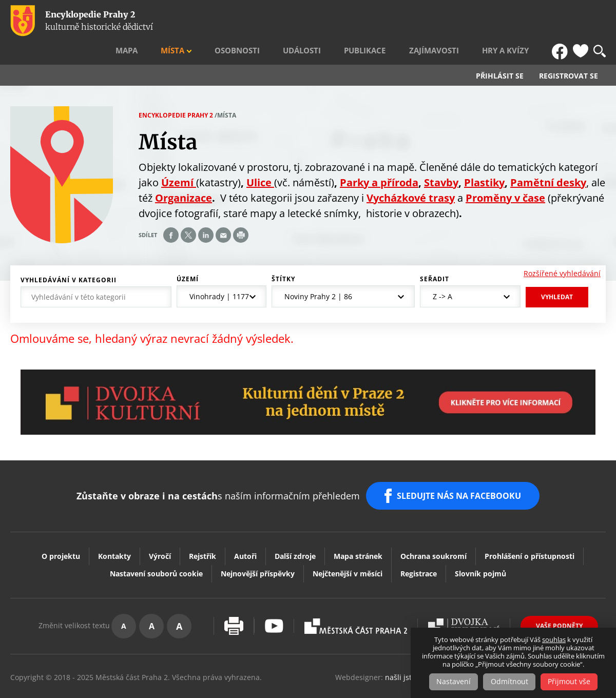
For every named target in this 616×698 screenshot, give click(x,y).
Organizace (184, 176)
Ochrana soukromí (434, 528)
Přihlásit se (500, 54)
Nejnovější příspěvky (258, 546)
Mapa (196, 21)
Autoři (245, 528)
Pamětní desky (548, 160)
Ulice (260, 160)
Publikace (396, 21)
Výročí (160, 528)
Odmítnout (509, 682)
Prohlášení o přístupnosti (530, 528)
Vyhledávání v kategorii (69, 258)
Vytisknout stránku (234, 599)
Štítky (283, 257)
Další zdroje (295, 528)
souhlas (554, 640)
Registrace (419, 546)
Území (188, 257)
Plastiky (484, 160)
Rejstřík (203, 528)
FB (561, 21)
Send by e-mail (223, 213)
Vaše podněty (559, 598)
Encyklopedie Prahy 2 (176, 93)
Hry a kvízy (517, 21)
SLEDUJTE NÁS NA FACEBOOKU (461, 471)
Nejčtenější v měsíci (348, 546)
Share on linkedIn (206, 213)
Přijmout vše (571, 682)
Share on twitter (188, 213)
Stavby (441, 160)
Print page (241, 213)
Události (343, 21)
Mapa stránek (358, 528)
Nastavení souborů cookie (156, 546)
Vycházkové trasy (411, 176)
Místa (233, 21)
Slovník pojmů (480, 546)
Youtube (274, 599)
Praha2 (356, 598)
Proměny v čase (505, 176)
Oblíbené (581, 21)
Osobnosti (288, 21)
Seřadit (435, 257)
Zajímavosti (455, 21)
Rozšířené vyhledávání (562, 251)
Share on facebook (171, 213)
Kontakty (114, 528)
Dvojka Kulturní (464, 598)
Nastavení (452, 682)
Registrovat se (569, 54)
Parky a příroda (379, 160)
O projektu (61, 528)
